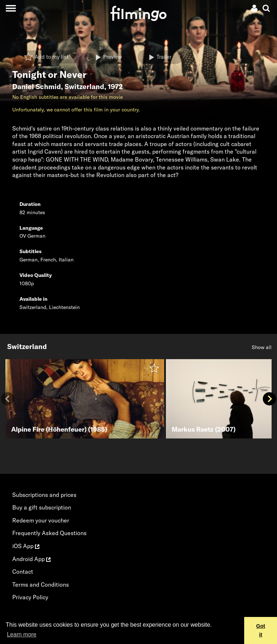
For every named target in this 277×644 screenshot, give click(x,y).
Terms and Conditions (41, 585)
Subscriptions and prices (44, 495)
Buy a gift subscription (42, 507)
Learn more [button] (22, 634)
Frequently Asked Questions (49, 533)
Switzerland (84, 87)
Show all (262, 347)
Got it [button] (261, 630)
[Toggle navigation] (11, 8)
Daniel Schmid (37, 87)
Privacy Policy (30, 597)
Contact (23, 572)
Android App (31, 559)
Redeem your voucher (41, 520)
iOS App (26, 546)
